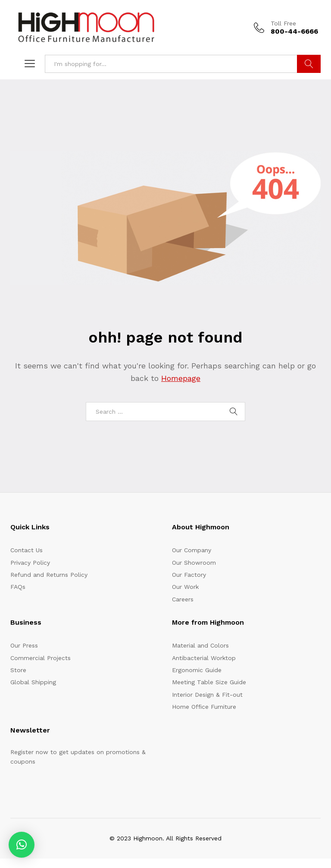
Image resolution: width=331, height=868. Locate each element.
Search (309, 64)
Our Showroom (194, 563)
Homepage (181, 378)
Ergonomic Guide (197, 670)
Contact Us (27, 550)
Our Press (24, 645)
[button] (22, 845)
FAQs (18, 587)
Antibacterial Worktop (204, 658)
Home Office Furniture (204, 707)
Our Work (185, 587)
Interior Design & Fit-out (207, 695)
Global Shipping (33, 682)
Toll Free (283, 23)
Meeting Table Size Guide (209, 682)
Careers (183, 599)
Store (18, 670)
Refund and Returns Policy (49, 575)
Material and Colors (200, 645)
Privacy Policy (30, 563)
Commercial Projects (41, 658)
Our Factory (189, 575)
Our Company (192, 550)
